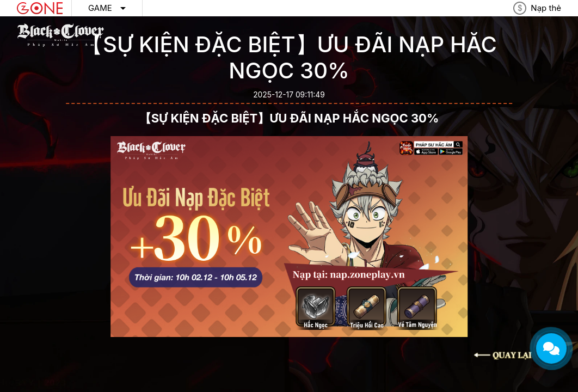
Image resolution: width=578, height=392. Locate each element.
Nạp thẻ (546, 8)
